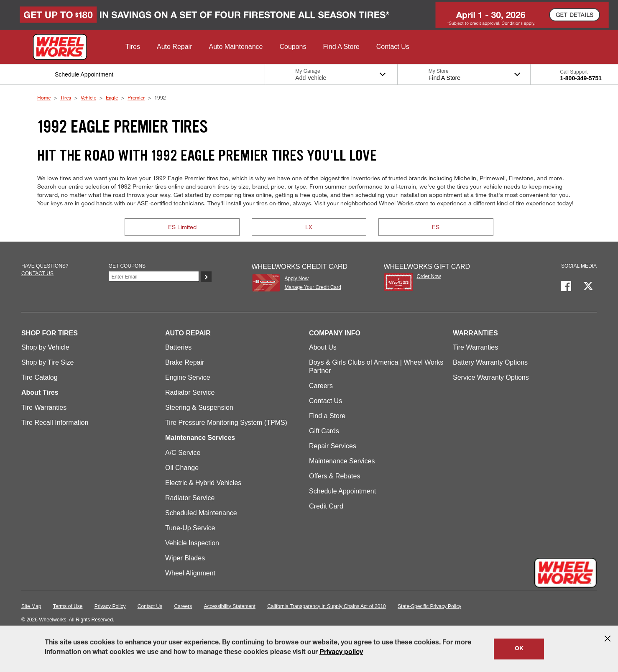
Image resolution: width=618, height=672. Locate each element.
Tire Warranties (44, 408)
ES (436, 227)
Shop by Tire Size (47, 362)
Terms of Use (68, 606)
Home (44, 97)
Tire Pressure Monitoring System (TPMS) (226, 423)
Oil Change (182, 468)
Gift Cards (324, 431)
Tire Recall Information (55, 423)
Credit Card (326, 506)
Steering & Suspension (199, 408)
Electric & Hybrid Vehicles (203, 483)
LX (309, 227)
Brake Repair (185, 362)
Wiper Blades (185, 558)
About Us (323, 347)
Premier (136, 97)
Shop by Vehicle (45, 347)
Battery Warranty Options (490, 362)
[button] (133, 47)
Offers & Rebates (335, 476)
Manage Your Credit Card (313, 287)
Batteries (178, 347)
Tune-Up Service (190, 528)
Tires (66, 97)
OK (519, 649)
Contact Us (326, 401)
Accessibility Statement (230, 606)
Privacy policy (341, 653)
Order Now (429, 276)
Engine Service (188, 377)
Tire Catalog (40, 377)
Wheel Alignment (190, 573)
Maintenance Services (342, 461)
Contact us (37, 273)
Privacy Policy (110, 606)
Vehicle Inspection (192, 543)
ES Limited (182, 227)
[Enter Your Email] (154, 276)
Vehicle (88, 97)
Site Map (31, 606)
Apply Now (296, 279)
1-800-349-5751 (581, 78)
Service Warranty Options (491, 377)
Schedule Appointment (342, 491)
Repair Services (333, 446)
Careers (321, 386)
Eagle (112, 97)
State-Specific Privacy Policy (429, 606)
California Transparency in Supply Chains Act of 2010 (327, 606)
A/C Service (183, 453)
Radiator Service (190, 392)
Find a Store (327, 416)
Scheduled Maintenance (201, 513)
